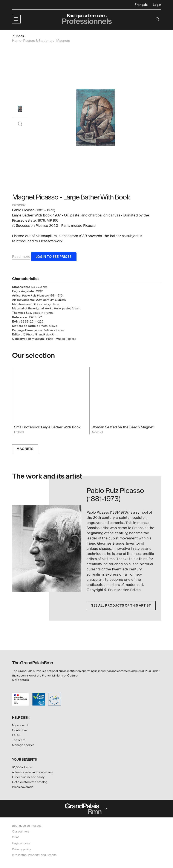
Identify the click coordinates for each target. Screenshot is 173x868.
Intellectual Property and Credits (34, 855)
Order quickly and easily (28, 777)
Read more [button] (21, 257)
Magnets (25, 449)
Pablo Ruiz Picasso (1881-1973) (43, 296)
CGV (15, 837)
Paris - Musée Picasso (61, 339)
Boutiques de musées (27, 826)
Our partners (21, 832)
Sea (28, 313)
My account (20, 725)
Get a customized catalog (30, 782)
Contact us (20, 730)
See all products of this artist (121, 606)
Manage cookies (23, 745)
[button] (16, 19)
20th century (45, 300)
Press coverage (23, 787)
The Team (19, 740)
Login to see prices (54, 257)
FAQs (16, 735)
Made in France (43, 313)
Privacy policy (22, 849)
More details (20, 680)
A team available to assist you (32, 772)
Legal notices (21, 843)
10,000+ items (22, 767)
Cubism (60, 300)
